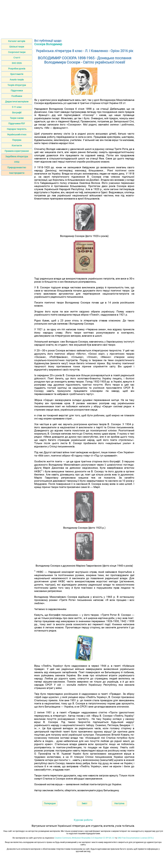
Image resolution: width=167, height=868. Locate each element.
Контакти (17, 145)
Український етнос (17, 134)
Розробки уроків (17, 69)
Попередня (50, 803)
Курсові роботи (83, 820)
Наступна (119, 803)
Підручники (17, 91)
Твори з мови (17, 118)
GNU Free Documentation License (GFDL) (136, 838)
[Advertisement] (83, 18)
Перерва (17, 140)
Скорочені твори (17, 52)
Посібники (17, 96)
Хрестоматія (17, 74)
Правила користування (17, 151)
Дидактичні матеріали (17, 102)
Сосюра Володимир (48, 44)
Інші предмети (17, 173)
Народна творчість (17, 129)
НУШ (17, 162)
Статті (17, 58)
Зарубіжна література (17, 156)
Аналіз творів (17, 80)
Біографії (17, 113)
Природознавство (17, 167)
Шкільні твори (17, 47)
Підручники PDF (17, 124)
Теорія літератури (17, 85)
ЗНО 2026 (17, 63)
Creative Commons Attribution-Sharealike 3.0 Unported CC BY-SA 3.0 (84, 838)
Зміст (84, 803)
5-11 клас (17, 107)
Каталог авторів (17, 41)
